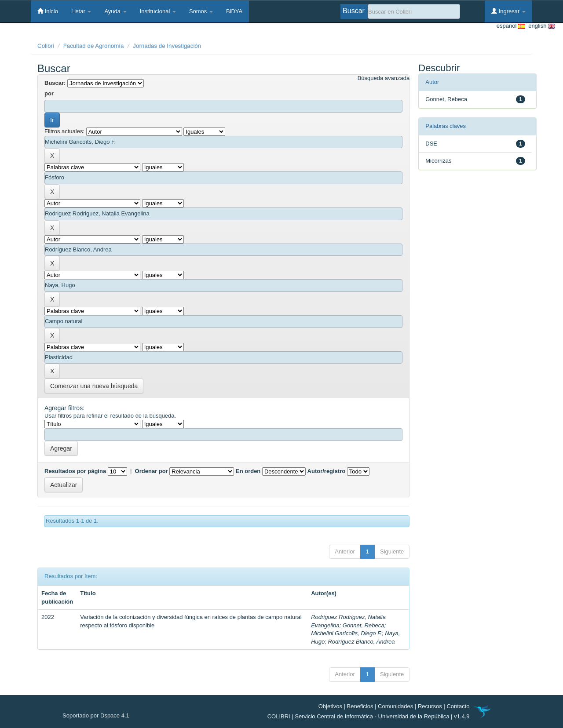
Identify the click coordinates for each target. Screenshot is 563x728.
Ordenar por (152, 471)
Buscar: (55, 83)
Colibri (46, 46)
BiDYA (234, 11)
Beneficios (360, 706)
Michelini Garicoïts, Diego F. (346, 633)
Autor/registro (327, 471)
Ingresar (508, 11)
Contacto (458, 706)
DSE (431, 144)
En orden (248, 471)
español (511, 26)
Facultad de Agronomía (94, 46)
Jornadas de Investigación (167, 46)
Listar (81, 11)
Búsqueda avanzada (384, 78)
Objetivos (330, 706)
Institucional (158, 11)
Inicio (48, 11)
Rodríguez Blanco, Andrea (361, 642)
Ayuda (115, 11)
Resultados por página (75, 471)
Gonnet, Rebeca (364, 625)
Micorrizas (438, 161)
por (49, 93)
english (540, 26)
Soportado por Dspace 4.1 (96, 715)
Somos (201, 11)
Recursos (430, 706)
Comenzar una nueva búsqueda (94, 386)
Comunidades (395, 706)
